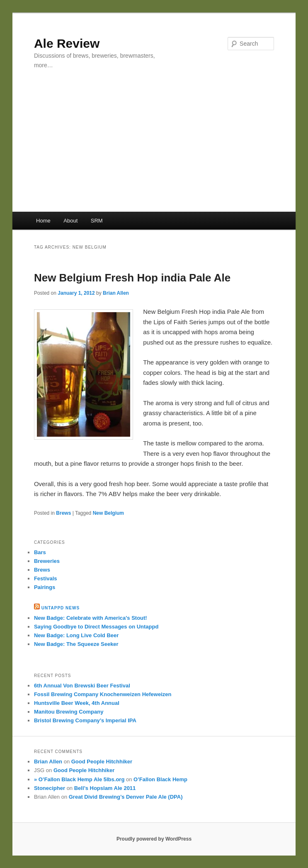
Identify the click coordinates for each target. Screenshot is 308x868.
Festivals (46, 578)
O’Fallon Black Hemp (160, 779)
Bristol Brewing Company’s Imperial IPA (85, 720)
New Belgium (108, 513)
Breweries (47, 561)
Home (43, 221)
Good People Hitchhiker (102, 762)
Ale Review (67, 43)
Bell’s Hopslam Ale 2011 (105, 788)
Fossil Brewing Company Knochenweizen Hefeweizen (103, 694)
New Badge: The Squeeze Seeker (76, 644)
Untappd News (61, 608)
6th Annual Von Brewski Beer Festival (82, 686)
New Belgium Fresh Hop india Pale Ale (132, 278)
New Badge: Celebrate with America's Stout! (91, 618)
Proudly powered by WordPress (154, 839)
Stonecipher (50, 788)
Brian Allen (116, 293)
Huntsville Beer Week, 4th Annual (77, 703)
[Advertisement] (154, 149)
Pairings (45, 587)
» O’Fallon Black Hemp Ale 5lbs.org (79, 779)
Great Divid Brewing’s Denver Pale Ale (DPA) (126, 797)
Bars (40, 552)
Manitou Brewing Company (69, 712)
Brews (63, 513)
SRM (97, 221)
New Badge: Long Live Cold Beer (76, 635)
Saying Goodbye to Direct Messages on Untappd (96, 627)
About (70, 221)
